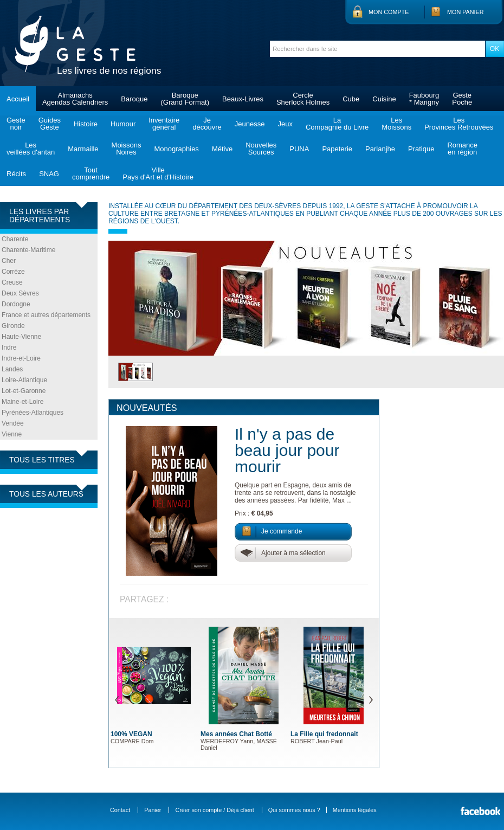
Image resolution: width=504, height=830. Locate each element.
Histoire (86, 124)
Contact (120, 810)
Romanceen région (462, 149)
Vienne (12, 434)
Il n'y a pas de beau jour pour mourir (287, 450)
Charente (15, 239)
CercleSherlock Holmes (303, 99)
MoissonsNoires (127, 149)
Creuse (12, 282)
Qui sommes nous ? (294, 810)
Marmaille (83, 149)
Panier (153, 810)
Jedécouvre (207, 124)
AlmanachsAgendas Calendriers (75, 99)
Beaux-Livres (243, 99)
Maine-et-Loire (22, 402)
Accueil (18, 99)
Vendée (13, 423)
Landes (12, 369)
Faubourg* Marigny (424, 99)
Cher (9, 261)
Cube (351, 99)
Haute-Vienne (21, 337)
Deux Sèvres (20, 293)
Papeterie (337, 149)
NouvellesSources (261, 149)
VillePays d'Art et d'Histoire (158, 173)
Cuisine (384, 99)
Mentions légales (355, 810)
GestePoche (462, 99)
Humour (123, 124)
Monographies (176, 149)
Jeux (285, 124)
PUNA (299, 149)
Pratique (421, 149)
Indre (9, 348)
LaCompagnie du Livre (337, 124)
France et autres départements (46, 315)
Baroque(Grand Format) (185, 99)
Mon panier (466, 12)
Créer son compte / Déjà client (214, 810)
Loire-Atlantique (24, 380)
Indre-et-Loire (21, 358)
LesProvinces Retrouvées (459, 124)
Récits (16, 174)
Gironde (13, 326)
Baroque (134, 99)
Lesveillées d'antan (31, 149)
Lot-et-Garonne (24, 391)
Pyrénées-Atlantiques (33, 413)
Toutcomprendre (91, 173)
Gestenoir (16, 124)
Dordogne (16, 304)
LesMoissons (396, 124)
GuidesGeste (50, 124)
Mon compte (389, 12)
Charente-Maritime (28, 250)
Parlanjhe (380, 149)
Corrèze (13, 272)
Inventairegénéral (164, 124)
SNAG (49, 174)
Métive (222, 149)
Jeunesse (250, 124)
